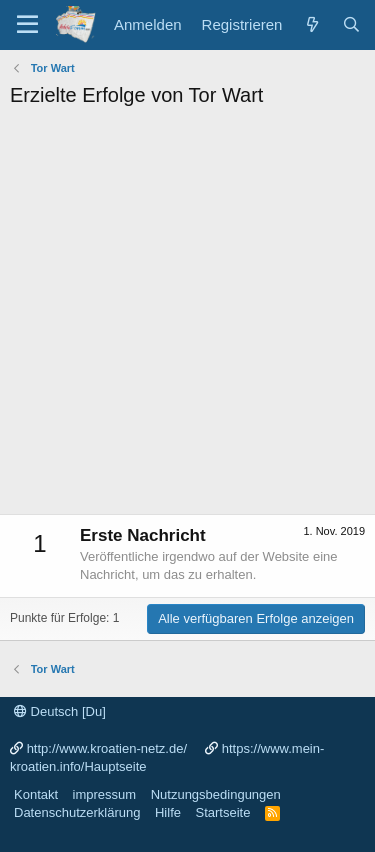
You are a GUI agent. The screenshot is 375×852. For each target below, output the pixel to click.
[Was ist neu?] (311, 24)
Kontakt (36, 794)
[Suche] (351, 24)
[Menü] (27, 25)
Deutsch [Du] (60, 711)
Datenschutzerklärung (77, 812)
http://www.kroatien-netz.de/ (107, 748)
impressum (105, 794)
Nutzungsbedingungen (216, 794)
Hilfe (168, 812)
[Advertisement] (187, 316)
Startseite (222, 812)
